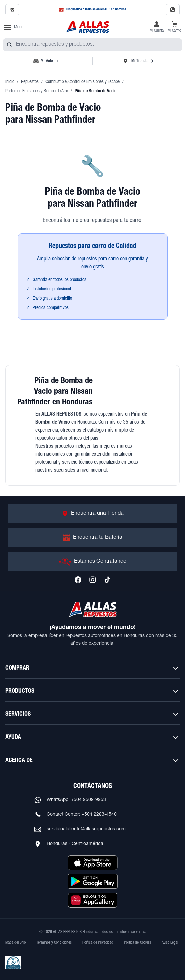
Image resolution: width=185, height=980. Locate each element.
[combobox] (92, 45)
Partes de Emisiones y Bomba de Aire (37, 91)
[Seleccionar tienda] (138, 61)
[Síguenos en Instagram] (93, 580)
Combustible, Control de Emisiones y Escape (83, 82)
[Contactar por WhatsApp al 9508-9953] (173, 10)
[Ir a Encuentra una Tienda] (92, 514)
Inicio (10, 82)
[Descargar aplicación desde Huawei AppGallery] (93, 900)
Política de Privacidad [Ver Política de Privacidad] (98, 943)
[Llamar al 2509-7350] (12, 10)
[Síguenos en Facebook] (78, 580)
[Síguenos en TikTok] (107, 580)
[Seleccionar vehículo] (47, 61)
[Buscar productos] (9, 45)
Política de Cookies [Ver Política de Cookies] (137, 943)
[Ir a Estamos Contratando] (92, 562)
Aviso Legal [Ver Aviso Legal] (170, 943)
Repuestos (30, 82)
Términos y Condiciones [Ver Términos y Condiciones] (54, 943)
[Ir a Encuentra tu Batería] (92, 538)
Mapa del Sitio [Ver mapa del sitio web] (16, 943)
